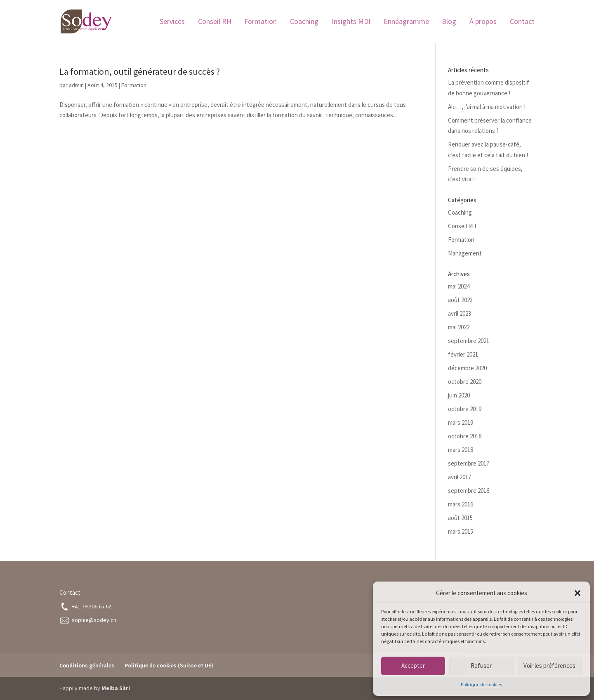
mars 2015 (461, 531)
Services (172, 22)
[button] (577, 593)
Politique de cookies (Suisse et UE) (169, 665)
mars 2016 (461, 504)
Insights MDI (351, 22)
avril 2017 (460, 477)
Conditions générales (87, 665)
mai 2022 (459, 327)
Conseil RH (215, 22)
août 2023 (460, 300)
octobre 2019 (465, 409)
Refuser (481, 666)
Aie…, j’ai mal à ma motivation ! (487, 107)
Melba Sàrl (116, 688)
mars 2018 (461, 450)
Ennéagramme (406, 22)
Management (465, 253)
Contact (522, 22)
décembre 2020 (467, 368)
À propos (483, 22)
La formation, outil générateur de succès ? (140, 71)
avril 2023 (460, 313)
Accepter (413, 666)
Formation (260, 22)
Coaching (304, 22)
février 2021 (463, 354)
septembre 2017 (469, 463)
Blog (449, 22)
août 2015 (460, 518)
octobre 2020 (465, 382)
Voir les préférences (549, 666)
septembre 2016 (469, 491)
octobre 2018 (465, 436)
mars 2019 (461, 422)
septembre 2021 (469, 341)
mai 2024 (459, 286)
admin (76, 85)
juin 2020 (459, 395)
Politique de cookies (481, 685)
